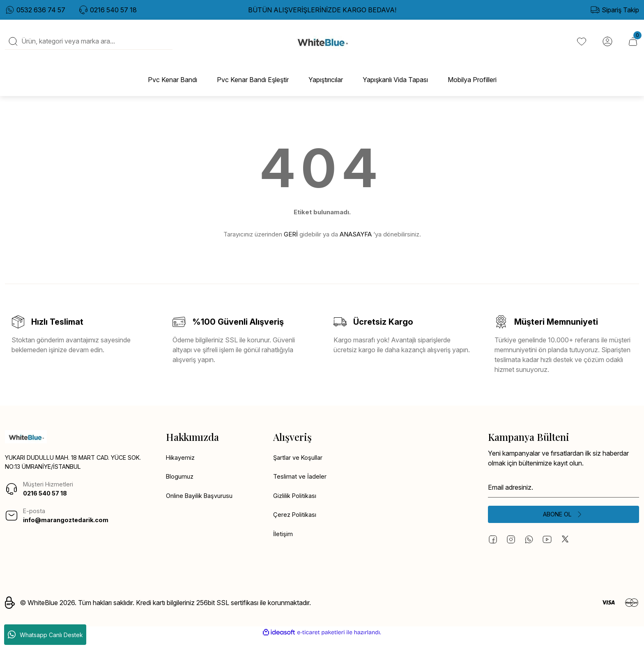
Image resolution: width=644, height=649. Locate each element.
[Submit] (563, 524)
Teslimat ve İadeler (301, 486)
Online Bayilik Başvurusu (202, 506)
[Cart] (632, 46)
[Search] (89, 46)
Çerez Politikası (296, 525)
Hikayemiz (181, 466)
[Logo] (322, 46)
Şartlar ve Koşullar (300, 466)
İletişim (283, 545)
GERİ (291, 242)
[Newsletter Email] (563, 496)
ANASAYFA (356, 242)
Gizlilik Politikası (296, 506)
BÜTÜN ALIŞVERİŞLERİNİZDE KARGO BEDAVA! (322, 10)
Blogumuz (181, 486)
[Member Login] (606, 46)
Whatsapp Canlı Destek (45, 635)
